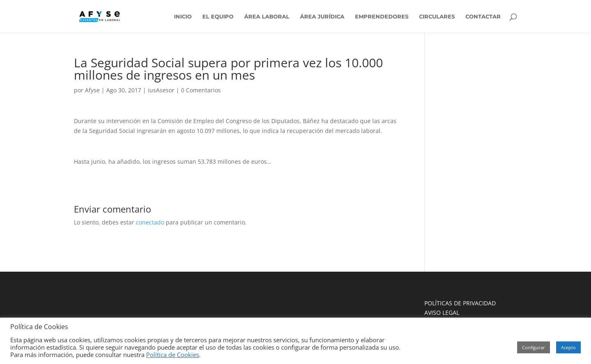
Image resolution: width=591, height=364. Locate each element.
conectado (150, 222)
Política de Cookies (173, 355)
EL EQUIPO (218, 17)
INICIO (183, 17)
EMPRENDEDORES (382, 17)
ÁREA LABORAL (267, 17)
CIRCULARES (437, 17)
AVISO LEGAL (442, 312)
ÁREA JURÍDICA (322, 17)
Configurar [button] (534, 347)
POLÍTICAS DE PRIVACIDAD (460, 303)
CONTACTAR (483, 17)
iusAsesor (161, 90)
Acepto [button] (568, 347)
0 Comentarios (201, 90)
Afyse (92, 90)
